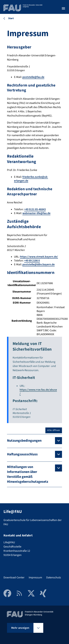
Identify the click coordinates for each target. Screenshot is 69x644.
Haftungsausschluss (22, 454)
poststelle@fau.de (33, 77)
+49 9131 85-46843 (35, 209)
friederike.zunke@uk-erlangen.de (31, 179)
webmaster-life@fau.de (36, 213)
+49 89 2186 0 (32, 261)
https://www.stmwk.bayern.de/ (39, 257)
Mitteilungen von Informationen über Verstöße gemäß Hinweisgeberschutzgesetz (28, 474)
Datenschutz (54, 577)
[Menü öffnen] (63, 8)
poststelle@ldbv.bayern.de (39, 264)
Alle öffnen (54, 430)
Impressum (35, 577)
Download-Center (14, 577)
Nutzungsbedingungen (24, 441)
